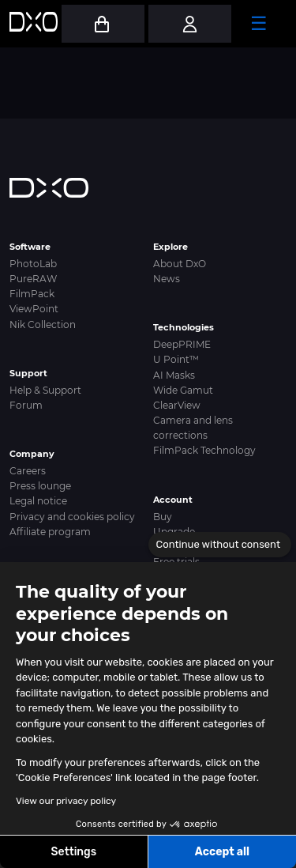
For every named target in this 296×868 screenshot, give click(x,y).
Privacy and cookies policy (72, 517)
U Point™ (176, 359)
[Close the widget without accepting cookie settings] (220, 545)
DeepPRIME (182, 344)
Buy (163, 517)
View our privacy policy (66, 801)
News (167, 279)
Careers (28, 471)
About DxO (180, 264)
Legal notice (38, 501)
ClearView (177, 405)
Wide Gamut (183, 390)
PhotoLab (33, 264)
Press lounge (40, 486)
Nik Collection (43, 325)
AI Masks (174, 375)
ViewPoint (34, 309)
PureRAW (33, 279)
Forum (26, 405)
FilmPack (32, 294)
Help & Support (45, 390)
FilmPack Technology (204, 450)
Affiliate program (50, 532)
